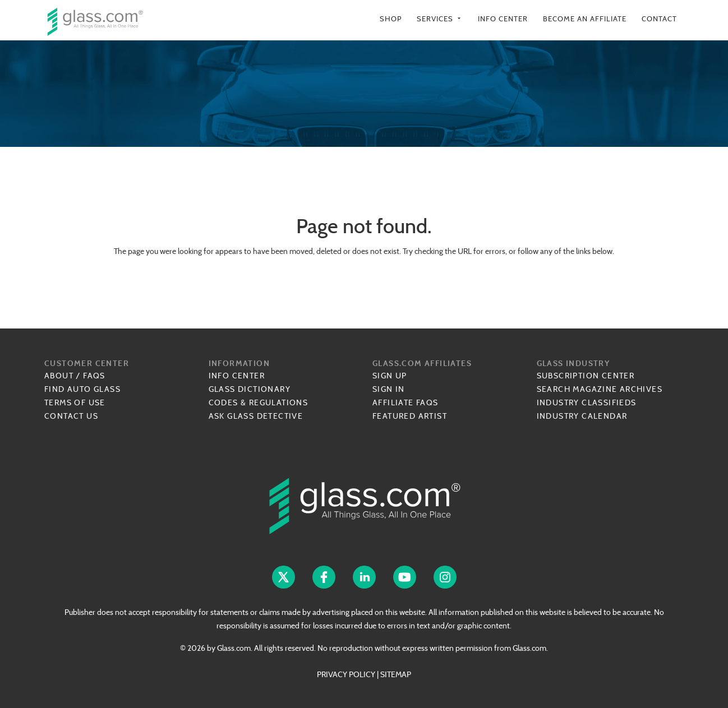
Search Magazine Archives (600, 389)
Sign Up (390, 376)
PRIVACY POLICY (346, 674)
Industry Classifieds (587, 402)
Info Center (503, 19)
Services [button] (440, 19)
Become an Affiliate (585, 19)
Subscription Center (586, 376)
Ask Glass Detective (256, 416)
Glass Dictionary (250, 389)
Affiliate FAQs (406, 402)
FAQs (94, 376)
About (59, 376)
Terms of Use (75, 402)
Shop (391, 19)
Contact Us (71, 416)
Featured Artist (410, 416)
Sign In (389, 389)
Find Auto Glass (82, 389)
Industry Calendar (582, 416)
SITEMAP (396, 674)
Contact (659, 19)
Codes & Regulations (259, 402)
